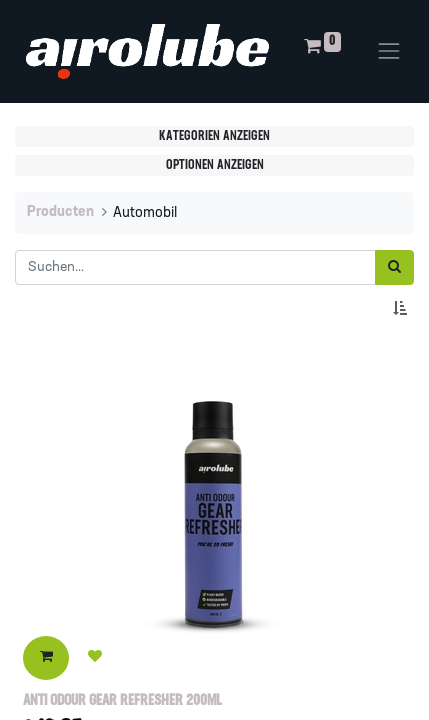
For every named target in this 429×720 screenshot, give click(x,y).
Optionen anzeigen (215, 165)
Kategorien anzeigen (214, 136)
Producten (60, 212)
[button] (403, 309)
